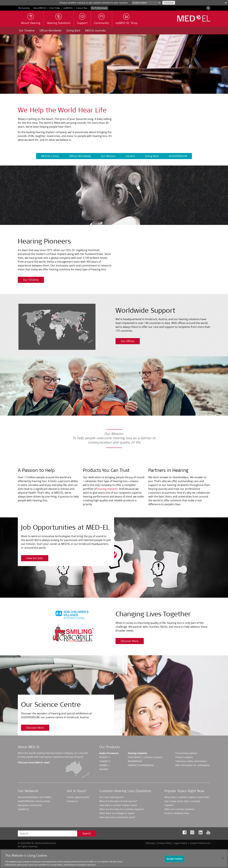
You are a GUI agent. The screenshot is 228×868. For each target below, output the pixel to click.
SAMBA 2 (104, 765)
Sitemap (150, 843)
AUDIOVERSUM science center (34, 801)
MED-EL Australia (95, 31)
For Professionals (99, 8)
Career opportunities (78, 797)
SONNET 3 (105, 761)
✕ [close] (226, 3)
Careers (130, 156)
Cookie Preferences (200, 843)
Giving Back (73, 31)
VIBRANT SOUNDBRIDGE (141, 765)
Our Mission (108, 156)
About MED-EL (40, 8)
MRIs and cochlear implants (179, 809)
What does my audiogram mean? (117, 813)
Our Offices (128, 341)
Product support (184, 757)
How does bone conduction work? (117, 817)
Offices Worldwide (50, 31)
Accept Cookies (175, 859)
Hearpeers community (30, 805)
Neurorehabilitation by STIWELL (35, 797)
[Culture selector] (146, 3)
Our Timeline (27, 31)
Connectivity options (186, 753)
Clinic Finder (55, 8)
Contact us (72, 801)
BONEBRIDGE (135, 761)
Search (87, 833)
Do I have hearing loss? (112, 797)
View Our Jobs (35, 558)
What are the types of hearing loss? (118, 801)
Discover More (130, 641)
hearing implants (108, 489)
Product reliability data (177, 813)
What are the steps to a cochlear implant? (122, 809)
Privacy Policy (164, 843)
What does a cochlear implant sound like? (187, 797)
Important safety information (191, 761)
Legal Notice (181, 843)
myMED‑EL (68, 8)
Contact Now (82, 8)
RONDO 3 (104, 757)
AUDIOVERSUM (178, 156)
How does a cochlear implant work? (118, 805)
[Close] (223, 859)
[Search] (208, 8)
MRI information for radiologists (193, 765)
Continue (169, 3)
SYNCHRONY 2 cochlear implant (145, 757)
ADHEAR (104, 769)
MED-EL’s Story (50, 156)
